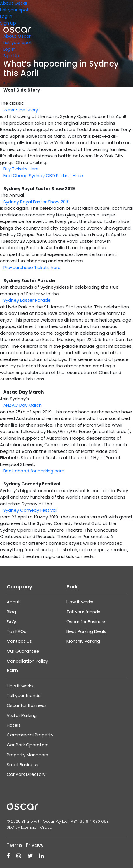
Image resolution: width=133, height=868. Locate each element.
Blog (11, 612)
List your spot (14, 10)
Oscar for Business (86, 622)
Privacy (35, 845)
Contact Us (19, 641)
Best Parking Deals (86, 631)
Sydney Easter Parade (27, 300)
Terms (15, 845)
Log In (6, 16)
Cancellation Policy (27, 661)
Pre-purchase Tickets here (32, 267)
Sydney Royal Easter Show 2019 (36, 202)
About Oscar (14, 3)
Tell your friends (83, 612)
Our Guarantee (23, 651)
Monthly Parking (83, 641)
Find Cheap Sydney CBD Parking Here (43, 175)
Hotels (14, 725)
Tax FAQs (16, 631)
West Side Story (21, 110)
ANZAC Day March (22, 405)
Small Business (22, 765)
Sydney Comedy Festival (30, 510)
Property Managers (27, 755)
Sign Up (8, 23)
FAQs (12, 622)
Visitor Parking (22, 715)
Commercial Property (30, 735)
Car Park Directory (26, 774)
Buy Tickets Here (21, 169)
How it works (80, 602)
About (13, 602)
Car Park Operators (28, 745)
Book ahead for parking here (34, 471)
